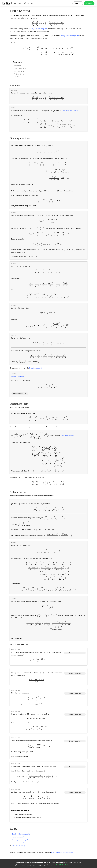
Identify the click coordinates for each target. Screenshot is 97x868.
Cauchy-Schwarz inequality (38, 29)
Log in (78, 3)
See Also (17, 77)
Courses (29, 3)
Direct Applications (20, 69)
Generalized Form (20, 71)
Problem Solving (19, 74)
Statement (18, 66)
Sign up (89, 3)
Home (18, 3)
